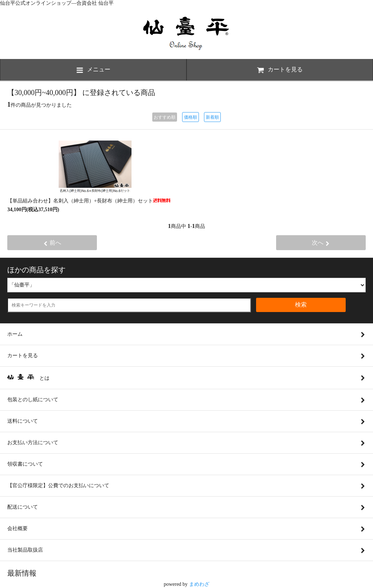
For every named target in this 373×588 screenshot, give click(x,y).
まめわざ (199, 584)
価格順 (191, 117)
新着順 (212, 117)
